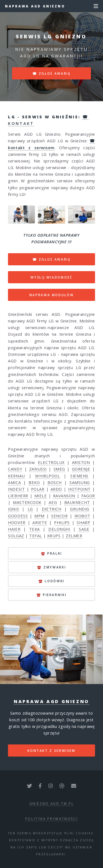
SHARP (83, 522)
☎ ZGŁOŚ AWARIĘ (52, 259)
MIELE (41, 496)
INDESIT (16, 489)
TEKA (34, 529)
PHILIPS (62, 522)
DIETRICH (51, 509)
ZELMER (74, 536)
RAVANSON (64, 496)
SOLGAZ (16, 536)
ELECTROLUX (51, 462)
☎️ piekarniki (52, 595)
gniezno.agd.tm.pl (52, 803)
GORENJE (81, 469)
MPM (39, 516)
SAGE (84, 529)
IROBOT (82, 516)
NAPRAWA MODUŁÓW (52, 295)
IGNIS (13, 509)
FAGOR (88, 496)
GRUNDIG (80, 509)
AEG (53, 502)
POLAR (38, 489)
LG (30, 509)
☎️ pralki (51, 553)
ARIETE (40, 522)
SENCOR (59, 516)
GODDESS (18, 516)
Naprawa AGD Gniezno (35, 6)
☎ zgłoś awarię (52, 73)
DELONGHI (59, 529)
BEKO (34, 482)
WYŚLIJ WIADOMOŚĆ (51, 277)
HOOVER (17, 522)
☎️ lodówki (51, 581)
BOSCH (55, 482)
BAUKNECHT (77, 502)
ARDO (56, 489)
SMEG (59, 469)
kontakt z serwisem (51, 751)
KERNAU (16, 476)
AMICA (14, 482)
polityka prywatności (52, 819)
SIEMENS (79, 476)
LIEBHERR (18, 496)
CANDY (15, 469)
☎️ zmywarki (51, 567)
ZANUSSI (38, 469)
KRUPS (54, 536)
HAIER (14, 529)
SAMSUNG (80, 482)
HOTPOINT (79, 489)
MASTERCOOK (27, 502)
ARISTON (81, 462)
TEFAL (36, 536)
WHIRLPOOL (48, 476)
